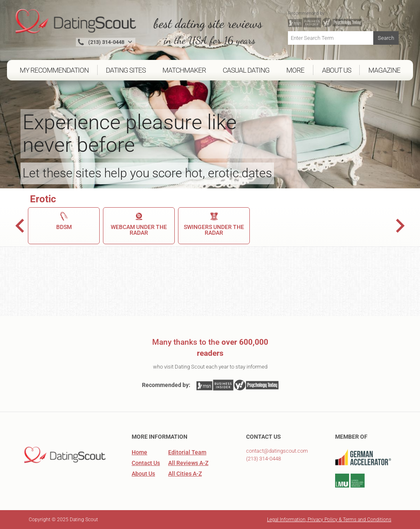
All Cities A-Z (185, 474)
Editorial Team (187, 452)
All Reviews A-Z (188, 463)
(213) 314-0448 (264, 459)
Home (139, 452)
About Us (143, 474)
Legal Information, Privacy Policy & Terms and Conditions (329, 520)
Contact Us (146, 463)
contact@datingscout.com (277, 451)
